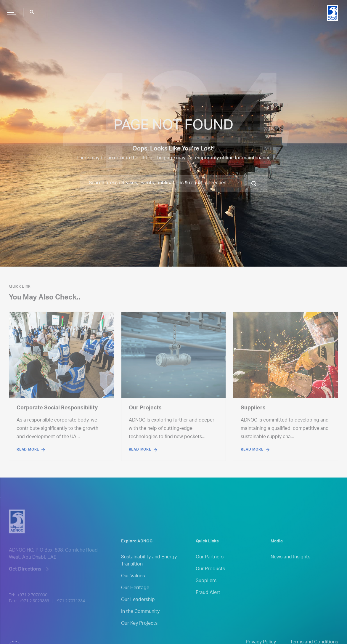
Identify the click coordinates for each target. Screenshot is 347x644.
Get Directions (25, 582)
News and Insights (290, 565)
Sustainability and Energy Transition (149, 568)
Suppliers (206, 589)
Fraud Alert (208, 600)
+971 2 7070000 (32, 608)
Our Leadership (138, 608)
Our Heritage (135, 596)
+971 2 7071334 (70, 614)
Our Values (133, 584)
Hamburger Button (11, 10)
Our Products (210, 577)
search (32, 12)
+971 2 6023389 (34, 614)
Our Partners (210, 565)
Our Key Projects (139, 631)
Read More (28, 450)
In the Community (140, 619)
